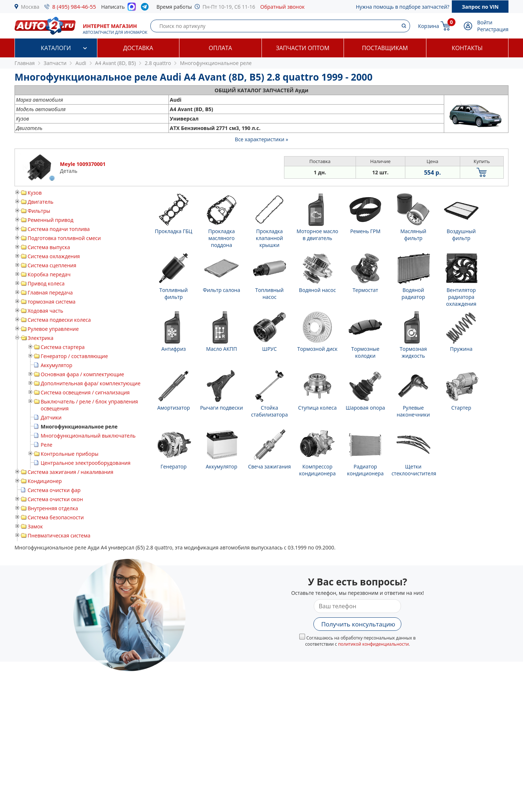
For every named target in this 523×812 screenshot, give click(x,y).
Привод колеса (46, 283)
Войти (485, 22)
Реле (46, 445)
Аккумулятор (56, 365)
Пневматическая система (59, 535)
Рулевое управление (53, 329)
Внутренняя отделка (53, 508)
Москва (30, 7)
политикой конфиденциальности (374, 644)
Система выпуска (49, 247)
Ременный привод (50, 220)
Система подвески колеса (59, 320)
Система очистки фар (54, 490)
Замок (35, 526)
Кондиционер (45, 481)
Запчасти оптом (303, 48)
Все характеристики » (262, 139)
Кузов (35, 193)
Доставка (138, 48)
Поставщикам (385, 48)
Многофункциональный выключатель (88, 436)
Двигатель (40, 202)
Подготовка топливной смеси (64, 238)
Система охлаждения (54, 256)
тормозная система (52, 302)
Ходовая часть (45, 311)
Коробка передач (49, 274)
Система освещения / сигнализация (85, 392)
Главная (25, 63)
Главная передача (50, 293)
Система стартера (63, 347)
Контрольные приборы (70, 454)
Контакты (467, 48)
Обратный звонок (283, 7)
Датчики (51, 417)
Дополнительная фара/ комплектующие (91, 383)
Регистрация (493, 29)
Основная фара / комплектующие (82, 374)
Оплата (220, 48)
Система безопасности (56, 517)
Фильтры (39, 211)
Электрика (40, 338)
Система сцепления (52, 265)
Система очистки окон (55, 499)
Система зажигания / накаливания (70, 472)
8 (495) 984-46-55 (74, 7)
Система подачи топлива (59, 229)
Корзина (429, 26)
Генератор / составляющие (74, 356)
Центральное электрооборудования (86, 463)
